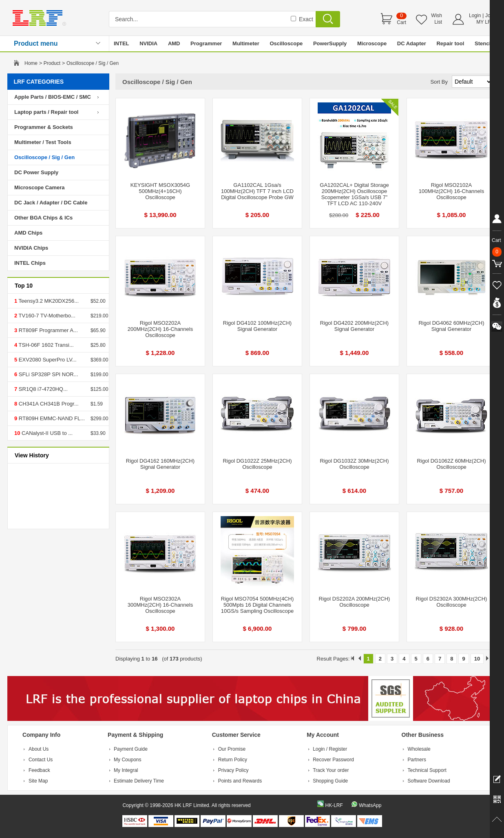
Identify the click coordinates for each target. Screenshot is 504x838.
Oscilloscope (286, 43)
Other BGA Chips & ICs (43, 218)
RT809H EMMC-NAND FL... (51, 418)
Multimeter (246, 43)
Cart (401, 22)
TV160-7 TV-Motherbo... (46, 316)
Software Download (429, 781)
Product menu (36, 43)
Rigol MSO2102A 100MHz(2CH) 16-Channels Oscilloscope (451, 191)
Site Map (38, 781)
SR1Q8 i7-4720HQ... (42, 389)
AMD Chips (28, 233)
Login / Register (330, 749)
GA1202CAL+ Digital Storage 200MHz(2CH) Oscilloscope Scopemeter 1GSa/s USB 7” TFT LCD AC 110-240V (354, 194)
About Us (39, 749)
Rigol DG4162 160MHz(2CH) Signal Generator (160, 464)
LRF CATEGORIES (39, 82)
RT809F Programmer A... (48, 330)
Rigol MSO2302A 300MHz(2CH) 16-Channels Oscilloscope (160, 605)
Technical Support (427, 770)
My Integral (126, 770)
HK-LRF (334, 805)
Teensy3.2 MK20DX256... (48, 301)
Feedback (39, 770)
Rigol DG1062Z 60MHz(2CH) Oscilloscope (451, 464)
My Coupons (127, 760)
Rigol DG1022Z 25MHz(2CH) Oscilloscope (257, 464)
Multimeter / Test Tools (43, 142)
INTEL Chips (30, 263)
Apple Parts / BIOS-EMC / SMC (53, 97)
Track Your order (331, 770)
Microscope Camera (40, 187)
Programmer (206, 43)
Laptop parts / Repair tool (46, 112)
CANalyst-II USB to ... (46, 433)
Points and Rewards (240, 781)
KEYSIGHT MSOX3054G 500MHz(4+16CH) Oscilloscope (160, 191)
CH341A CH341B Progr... (48, 404)
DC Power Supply (36, 172)
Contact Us (41, 760)
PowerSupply (330, 43)
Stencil (483, 43)
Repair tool (450, 43)
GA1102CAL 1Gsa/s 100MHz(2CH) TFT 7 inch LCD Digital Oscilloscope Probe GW (257, 191)
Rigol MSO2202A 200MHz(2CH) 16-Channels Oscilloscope (160, 329)
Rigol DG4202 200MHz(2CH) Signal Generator (354, 326)
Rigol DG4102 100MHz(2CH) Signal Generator (257, 326)
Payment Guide (131, 749)
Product (52, 63)
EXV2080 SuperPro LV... (47, 360)
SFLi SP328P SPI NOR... (48, 374)
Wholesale (419, 749)
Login (475, 16)
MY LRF (485, 22)
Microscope (372, 43)
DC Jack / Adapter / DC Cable (51, 203)
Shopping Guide (330, 781)
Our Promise (232, 749)
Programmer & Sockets (44, 127)
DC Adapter (412, 43)
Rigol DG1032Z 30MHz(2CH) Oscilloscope (354, 464)
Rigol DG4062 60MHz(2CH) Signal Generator (451, 326)
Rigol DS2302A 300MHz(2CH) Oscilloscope (452, 602)
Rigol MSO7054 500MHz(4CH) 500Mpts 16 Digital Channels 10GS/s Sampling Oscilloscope (257, 605)
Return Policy (233, 760)
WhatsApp (370, 805)
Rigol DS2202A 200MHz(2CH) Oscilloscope (355, 602)
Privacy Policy (233, 770)
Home (31, 63)
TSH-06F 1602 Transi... (45, 345)
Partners (417, 760)
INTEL (122, 43)
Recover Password (333, 760)
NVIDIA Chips (31, 248)
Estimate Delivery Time (139, 781)
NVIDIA (148, 43)
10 (477, 659)
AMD (174, 43)
